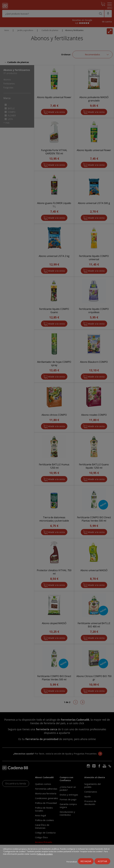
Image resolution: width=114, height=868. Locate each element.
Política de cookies (45, 854)
